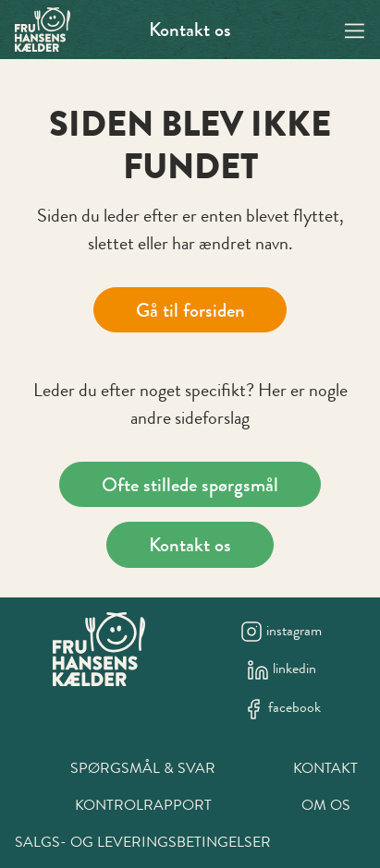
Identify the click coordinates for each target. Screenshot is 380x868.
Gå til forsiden (190, 310)
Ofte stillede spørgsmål (190, 484)
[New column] (99, 649)
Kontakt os (190, 29)
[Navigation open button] (355, 29)
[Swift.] (43, 30)
